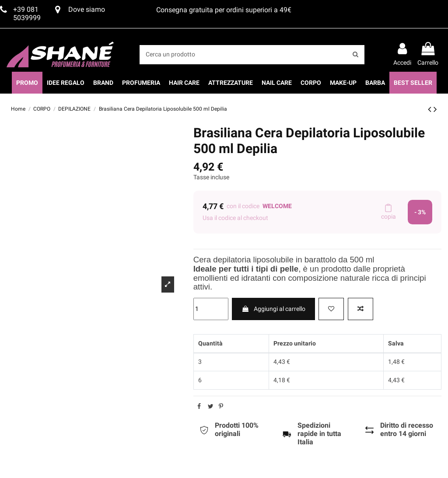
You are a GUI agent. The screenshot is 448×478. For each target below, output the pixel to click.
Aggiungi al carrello (273, 309)
